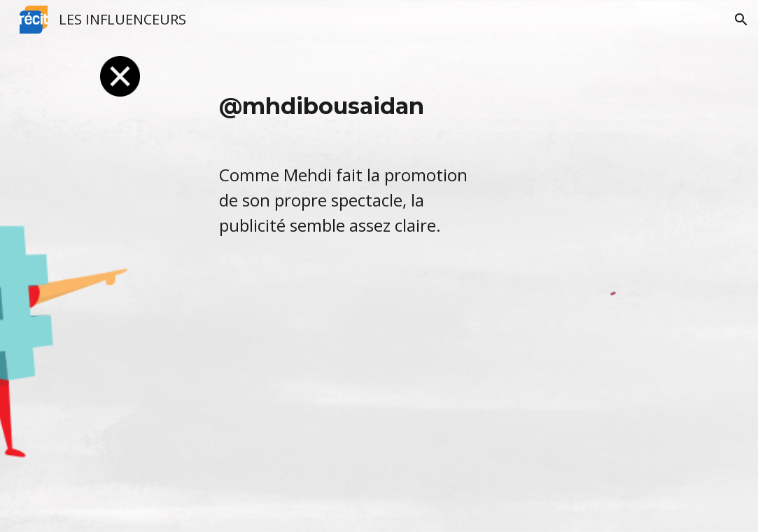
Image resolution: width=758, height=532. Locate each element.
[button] (741, 20)
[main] (350, 164)
